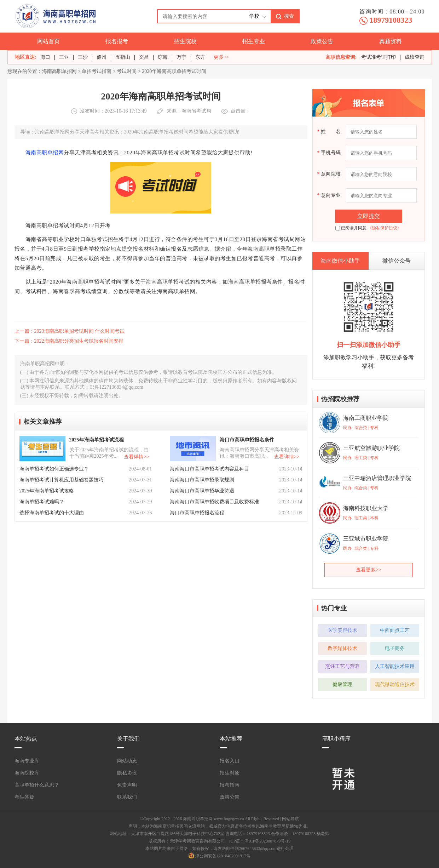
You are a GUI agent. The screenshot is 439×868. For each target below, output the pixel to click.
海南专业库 (27, 761)
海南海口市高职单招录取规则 (202, 480)
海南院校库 (27, 773)
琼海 (163, 57)
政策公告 (322, 41)
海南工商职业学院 (366, 418)
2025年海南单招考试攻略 (47, 491)
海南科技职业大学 (366, 508)
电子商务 (395, 648)
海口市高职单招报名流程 (197, 513)
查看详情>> (137, 457)
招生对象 (230, 773)
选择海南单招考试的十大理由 (52, 513)
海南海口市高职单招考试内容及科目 (209, 469)
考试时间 (127, 71)
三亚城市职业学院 (366, 539)
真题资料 (391, 41)
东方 (200, 57)
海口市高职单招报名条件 (247, 440)
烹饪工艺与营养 (342, 666)
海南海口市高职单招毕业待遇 (202, 491)
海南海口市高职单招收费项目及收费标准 (214, 502)
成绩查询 (415, 57)
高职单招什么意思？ (37, 785)
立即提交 (369, 216)
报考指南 (230, 785)
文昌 (144, 57)
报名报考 (117, 41)
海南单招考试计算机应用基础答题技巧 (62, 480)
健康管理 (342, 684)
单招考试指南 (97, 71)
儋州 (102, 57)
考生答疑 (24, 797)
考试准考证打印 (379, 57)
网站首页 (48, 41)
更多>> (221, 57)
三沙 (83, 57)
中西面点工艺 (395, 630)
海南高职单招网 (59, 71)
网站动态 (127, 761)
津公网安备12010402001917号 (223, 856)
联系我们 (127, 797)
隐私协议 (127, 773)
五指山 (123, 57)
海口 (45, 57)
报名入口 (230, 761)
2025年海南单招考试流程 (97, 440)
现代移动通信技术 (395, 684)
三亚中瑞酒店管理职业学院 (377, 478)
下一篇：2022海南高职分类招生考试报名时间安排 (69, 341)
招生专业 (254, 41)
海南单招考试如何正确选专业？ (54, 469)
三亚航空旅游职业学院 (371, 448)
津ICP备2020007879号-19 (268, 841)
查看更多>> (369, 570)
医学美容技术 (342, 630)
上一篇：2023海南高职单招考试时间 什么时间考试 (70, 331)
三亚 (64, 57)
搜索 (289, 16)
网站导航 (290, 819)
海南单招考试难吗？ (42, 502)
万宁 (181, 57)
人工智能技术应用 (395, 666)
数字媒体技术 (342, 648)
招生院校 (185, 41)
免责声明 (127, 785)
